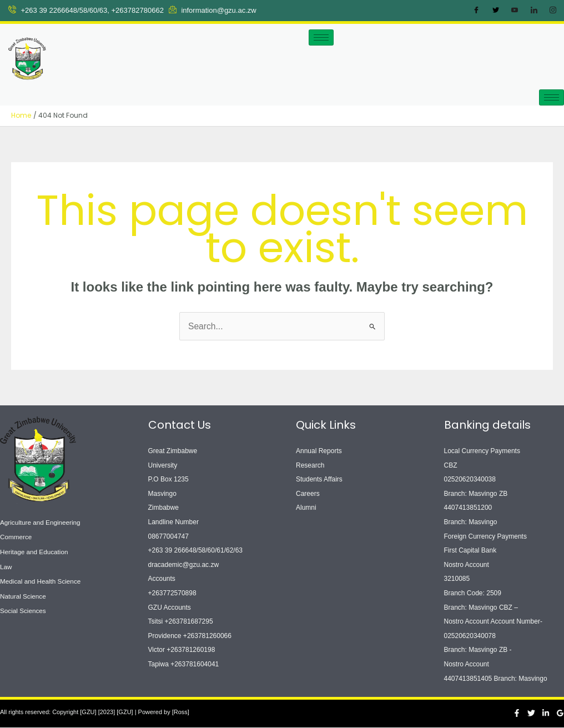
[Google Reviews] (560, 713)
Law (6, 565)
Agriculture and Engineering (41, 522)
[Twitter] (496, 11)
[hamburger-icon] (321, 37)
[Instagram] (553, 11)
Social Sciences (24, 607)
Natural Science (24, 593)
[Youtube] (515, 11)
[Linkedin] (546, 713)
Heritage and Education (35, 551)
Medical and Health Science (41, 579)
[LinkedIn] (534, 11)
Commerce (16, 536)
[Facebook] (476, 11)
